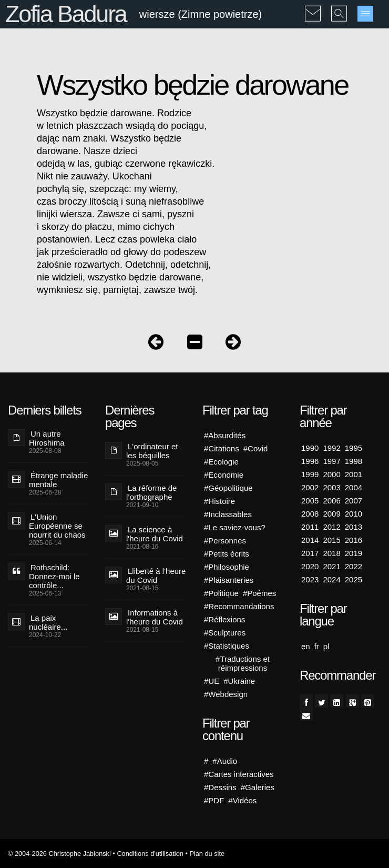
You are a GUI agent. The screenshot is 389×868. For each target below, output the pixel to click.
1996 (310, 461)
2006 (331, 501)
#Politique (221, 593)
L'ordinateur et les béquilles (152, 451)
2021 (331, 566)
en (306, 646)
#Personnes (225, 541)
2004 (354, 487)
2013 (354, 527)
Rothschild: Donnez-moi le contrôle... (54, 576)
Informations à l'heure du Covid (155, 617)
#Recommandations (239, 606)
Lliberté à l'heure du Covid (156, 576)
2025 (354, 579)
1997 (331, 461)
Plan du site (207, 854)
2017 (310, 553)
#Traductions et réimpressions (243, 663)
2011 (310, 527)
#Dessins (220, 787)
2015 (331, 540)
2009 (331, 514)
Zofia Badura (66, 14)
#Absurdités (225, 435)
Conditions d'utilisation (150, 854)
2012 (331, 527)
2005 (310, 501)
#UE (212, 681)
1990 (310, 448)
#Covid (256, 448)
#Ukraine (239, 681)
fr (317, 646)
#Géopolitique (228, 488)
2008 (310, 514)
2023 (310, 579)
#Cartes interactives (239, 774)
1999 (310, 474)
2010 (354, 514)
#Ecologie (221, 462)
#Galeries (258, 787)
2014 (310, 540)
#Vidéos (242, 800)
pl (326, 646)
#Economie (224, 475)
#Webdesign (226, 694)
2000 (331, 474)
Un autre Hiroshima (47, 438)
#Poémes (259, 593)
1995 (354, 448)
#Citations (222, 448)
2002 (310, 487)
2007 (354, 501)
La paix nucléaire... (48, 622)
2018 (331, 553)
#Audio (225, 761)
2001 (354, 474)
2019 (354, 553)
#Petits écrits (227, 554)
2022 (354, 566)
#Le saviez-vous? (235, 527)
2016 (354, 540)
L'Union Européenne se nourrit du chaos (57, 526)
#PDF (214, 800)
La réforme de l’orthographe (151, 492)
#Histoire (219, 501)
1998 (354, 461)
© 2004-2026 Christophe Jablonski (59, 854)
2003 (331, 487)
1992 (331, 448)
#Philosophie (227, 567)
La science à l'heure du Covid (155, 534)
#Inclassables (228, 514)
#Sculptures (225, 633)
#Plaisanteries (229, 580)
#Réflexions (224, 619)
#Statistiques (227, 646)
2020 (310, 566)
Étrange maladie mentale (58, 480)
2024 (331, 579)
